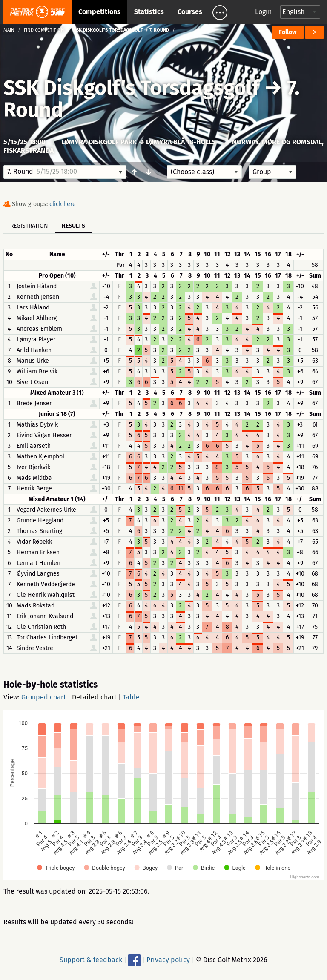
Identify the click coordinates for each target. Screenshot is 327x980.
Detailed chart (94, 697)
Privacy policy (168, 960)
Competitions (99, 12)
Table (131, 697)
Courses (190, 12)
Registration (29, 226)
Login (263, 12)
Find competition (44, 30)
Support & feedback (91, 960)
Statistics (149, 12)
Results (73, 226)
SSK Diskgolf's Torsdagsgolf (134, 88)
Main (9, 30)
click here (63, 204)
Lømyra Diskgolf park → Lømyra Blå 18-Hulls (139, 142)
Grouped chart (44, 697)
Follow (288, 32)
